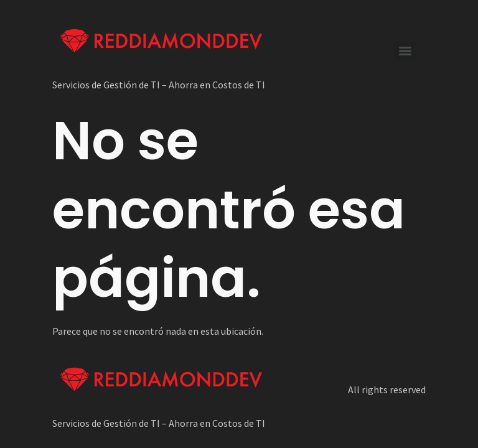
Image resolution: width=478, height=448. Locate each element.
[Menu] (405, 51)
